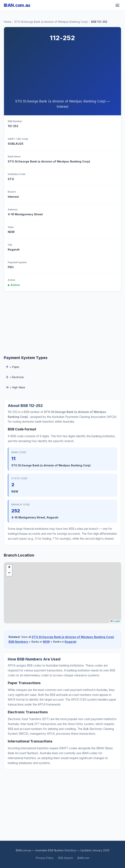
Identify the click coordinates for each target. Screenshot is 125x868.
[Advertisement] (63, 71)
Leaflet (115, 621)
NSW (46, 642)
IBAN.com (83, 858)
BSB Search (66, 858)
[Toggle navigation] (117, 5)
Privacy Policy (45, 858)
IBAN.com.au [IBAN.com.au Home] (17, 5)
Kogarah (70, 642)
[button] (9, 567)
